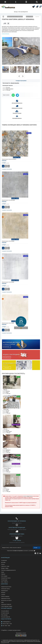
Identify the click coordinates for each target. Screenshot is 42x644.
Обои (2, 602)
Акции (3, 572)
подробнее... (7, 347)
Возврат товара (5, 568)
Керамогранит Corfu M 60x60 (8, 241)
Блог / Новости (5, 582)
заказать (7, 368)
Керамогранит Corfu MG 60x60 (8, 200)
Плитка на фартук (5, 596)
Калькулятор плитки (6, 578)
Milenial (6, 429)
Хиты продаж (4, 576)
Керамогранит (5, 591)
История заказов (5, 613)
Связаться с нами (5, 566)
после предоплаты (28, 496)
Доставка (3, 562)
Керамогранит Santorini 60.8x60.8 (9, 159)
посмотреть (7, 357)
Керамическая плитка (6, 587)
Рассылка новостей (6, 617)
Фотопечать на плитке (6, 600)
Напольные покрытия (6, 604)
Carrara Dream (7, 468)
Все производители (23, 12)
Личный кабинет (5, 611)
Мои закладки (4, 615)
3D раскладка (4, 580)
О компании (4, 560)
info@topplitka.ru (6, 622)
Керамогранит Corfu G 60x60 (8, 282)
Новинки (3, 574)
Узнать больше (6, 34)
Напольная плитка (5, 589)
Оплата (3, 564)
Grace (5, 488)
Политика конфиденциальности (8, 570)
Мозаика (3, 593)
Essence (5, 449)
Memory (5, 390)
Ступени (3, 595)
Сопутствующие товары (7, 606)
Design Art (6, 409)
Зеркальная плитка (6, 598)
